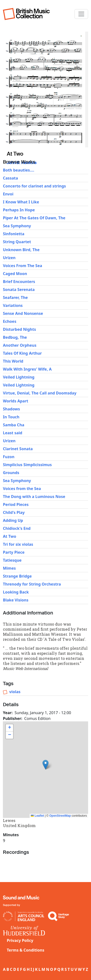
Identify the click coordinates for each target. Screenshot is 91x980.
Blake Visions (16, 600)
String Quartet (17, 242)
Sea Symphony (17, 226)
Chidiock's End (17, 528)
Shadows (11, 409)
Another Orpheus (20, 345)
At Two (10, 536)
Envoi (8, 194)
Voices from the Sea (22, 489)
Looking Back (16, 592)
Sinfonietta (14, 234)
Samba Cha (14, 425)
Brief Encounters (19, 282)
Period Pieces (16, 504)
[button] (45, 765)
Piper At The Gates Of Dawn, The (34, 218)
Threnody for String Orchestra (32, 584)
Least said (13, 433)
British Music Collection (33, 14)
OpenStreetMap (60, 816)
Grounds (11, 473)
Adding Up (13, 520)
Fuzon (9, 457)
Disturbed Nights (19, 329)
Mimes (9, 568)
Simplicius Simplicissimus (27, 465)
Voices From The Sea (23, 266)
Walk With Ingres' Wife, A (27, 369)
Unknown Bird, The (21, 250)
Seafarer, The (15, 297)
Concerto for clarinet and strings (34, 186)
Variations (13, 305)
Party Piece (14, 552)
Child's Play (14, 512)
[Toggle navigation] (81, 14)
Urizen (9, 258)
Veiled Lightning (19, 377)
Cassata (10, 178)
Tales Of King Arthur (22, 353)
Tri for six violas (18, 544)
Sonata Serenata (19, 290)
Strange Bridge (17, 576)
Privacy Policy (20, 940)
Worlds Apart (16, 401)
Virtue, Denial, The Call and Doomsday (40, 393)
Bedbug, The (15, 337)
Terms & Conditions (26, 950)
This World (13, 361)
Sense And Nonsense (23, 313)
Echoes (10, 321)
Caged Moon (15, 274)
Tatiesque (12, 560)
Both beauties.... (19, 170)
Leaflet (37, 816)
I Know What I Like (21, 202)
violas (15, 692)
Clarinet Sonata (18, 449)
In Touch (11, 417)
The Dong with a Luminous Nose (34, 497)
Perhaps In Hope (19, 210)
